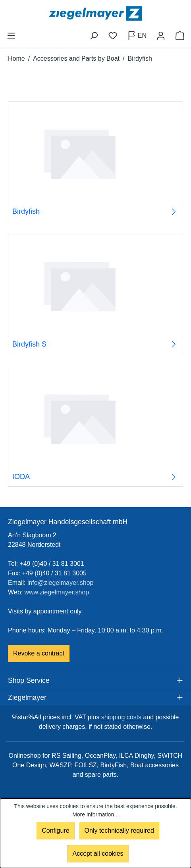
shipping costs (121, 717)
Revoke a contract (39, 653)
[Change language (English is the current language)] (137, 36)
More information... (95, 814)
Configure (55, 831)
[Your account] (161, 36)
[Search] (94, 36)
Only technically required (119, 831)
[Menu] (11, 36)
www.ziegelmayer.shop (57, 592)
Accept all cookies (98, 854)
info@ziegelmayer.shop (61, 583)
